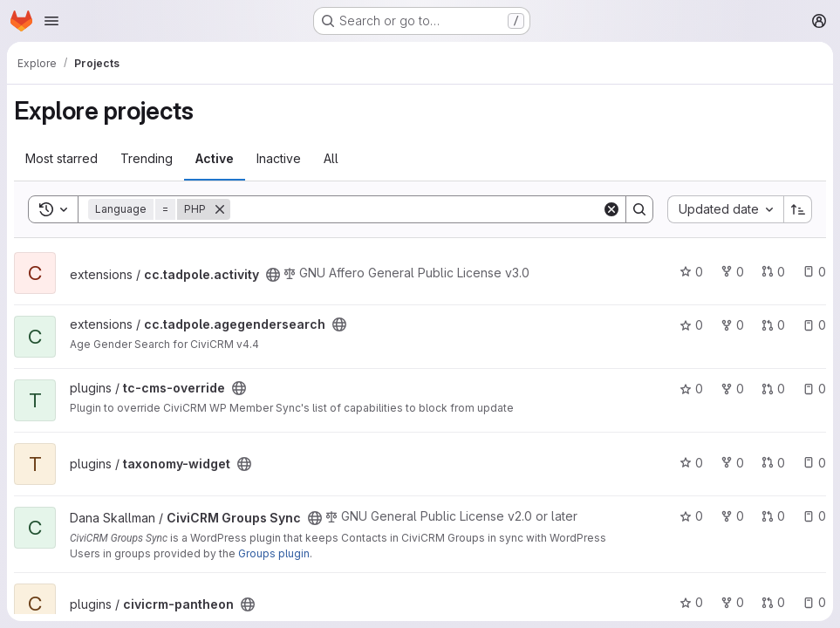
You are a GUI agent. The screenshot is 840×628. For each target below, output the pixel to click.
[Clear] (611, 209)
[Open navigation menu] (51, 21)
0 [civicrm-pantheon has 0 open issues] (814, 602)
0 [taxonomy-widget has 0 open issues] (814, 463)
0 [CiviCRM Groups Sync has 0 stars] (691, 516)
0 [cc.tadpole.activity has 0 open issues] (814, 272)
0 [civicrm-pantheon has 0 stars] (691, 602)
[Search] (416, 209)
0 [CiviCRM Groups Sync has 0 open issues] (814, 516)
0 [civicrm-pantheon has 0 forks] (732, 602)
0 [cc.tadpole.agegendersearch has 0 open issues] (814, 325)
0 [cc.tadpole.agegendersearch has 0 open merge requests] (773, 325)
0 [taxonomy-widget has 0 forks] (732, 463)
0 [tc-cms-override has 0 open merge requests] (773, 389)
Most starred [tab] (61, 158)
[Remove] (220, 209)
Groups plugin (274, 553)
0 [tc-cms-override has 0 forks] (732, 389)
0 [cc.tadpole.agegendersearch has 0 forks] (732, 325)
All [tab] (331, 158)
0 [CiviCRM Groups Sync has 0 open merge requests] (773, 516)
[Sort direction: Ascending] (798, 209)
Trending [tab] (147, 158)
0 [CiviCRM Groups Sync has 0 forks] (732, 516)
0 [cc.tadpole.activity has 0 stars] (691, 272)
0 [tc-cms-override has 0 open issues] (814, 389)
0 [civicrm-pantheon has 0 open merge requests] (773, 602)
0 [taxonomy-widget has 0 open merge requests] (773, 463)
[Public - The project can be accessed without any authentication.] (273, 275)
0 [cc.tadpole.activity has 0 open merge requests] (773, 272)
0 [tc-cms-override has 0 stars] (691, 389)
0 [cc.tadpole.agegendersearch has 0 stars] (691, 325)
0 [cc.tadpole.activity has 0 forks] (732, 272)
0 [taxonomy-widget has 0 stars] (691, 463)
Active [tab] (215, 158)
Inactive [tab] (279, 158)
